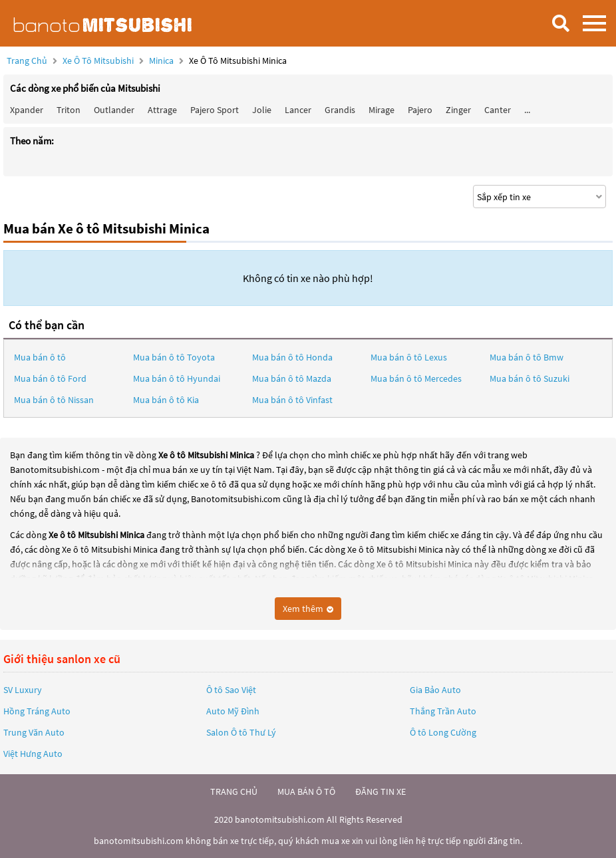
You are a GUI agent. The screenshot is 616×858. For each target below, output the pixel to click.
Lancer (298, 110)
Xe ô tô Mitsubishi (98, 61)
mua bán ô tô (306, 791)
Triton (69, 110)
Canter (498, 110)
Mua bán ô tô (40, 357)
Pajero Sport (215, 110)
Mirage (382, 110)
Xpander (27, 110)
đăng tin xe (381, 791)
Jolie (262, 110)
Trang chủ (27, 61)
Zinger (458, 110)
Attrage (162, 110)
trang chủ (234, 791)
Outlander (114, 110)
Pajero (420, 110)
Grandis (340, 110)
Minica (162, 61)
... (527, 110)
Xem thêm (308, 609)
